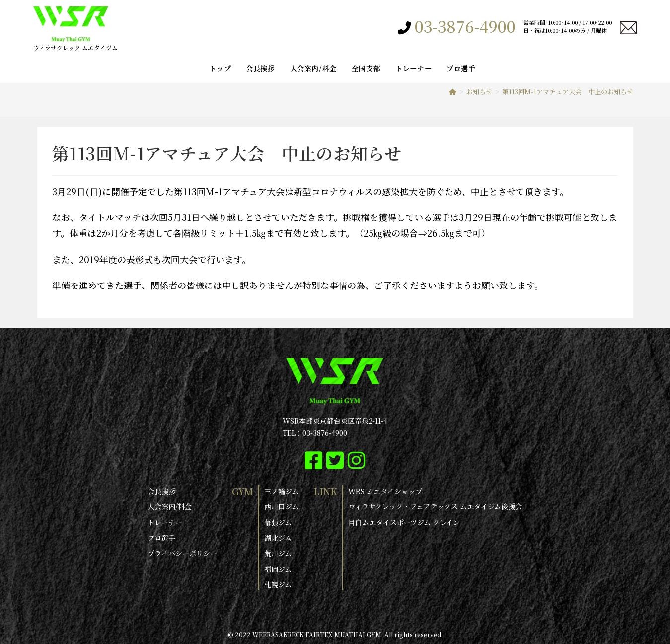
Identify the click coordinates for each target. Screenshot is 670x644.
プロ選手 (161, 537)
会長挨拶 (161, 491)
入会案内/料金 (170, 506)
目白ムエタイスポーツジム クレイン (404, 522)
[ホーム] (453, 92)
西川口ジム (281, 506)
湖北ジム (278, 537)
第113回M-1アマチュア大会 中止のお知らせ (568, 92)
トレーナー (165, 522)
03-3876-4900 (465, 26)
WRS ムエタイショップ (385, 491)
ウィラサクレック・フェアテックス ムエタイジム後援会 (435, 506)
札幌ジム (278, 584)
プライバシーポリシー (182, 553)
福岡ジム (278, 569)
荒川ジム (278, 553)
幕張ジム (278, 522)
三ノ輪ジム (281, 491)
